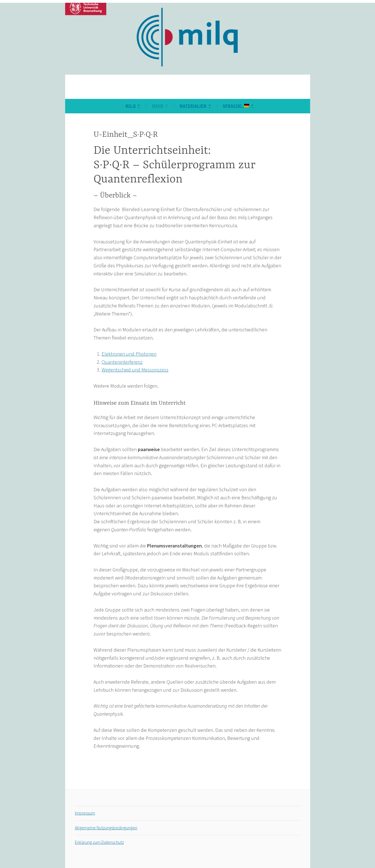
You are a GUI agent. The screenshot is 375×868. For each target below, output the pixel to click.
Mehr (158, 106)
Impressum (85, 813)
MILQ (131, 106)
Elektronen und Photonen (129, 354)
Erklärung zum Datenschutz (99, 842)
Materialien (193, 106)
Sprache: (236, 106)
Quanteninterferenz (122, 362)
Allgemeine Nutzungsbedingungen (106, 828)
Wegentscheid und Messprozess (135, 370)
